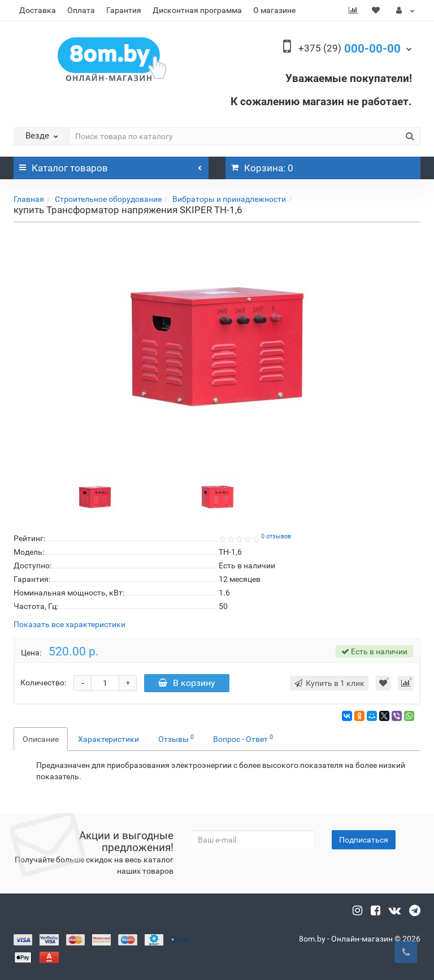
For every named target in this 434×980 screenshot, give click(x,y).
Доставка (38, 10)
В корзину (187, 683)
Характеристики (108, 739)
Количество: (43, 683)
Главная (29, 199)
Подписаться (364, 840)
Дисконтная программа (197, 10)
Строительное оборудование (108, 199)
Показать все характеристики (70, 625)
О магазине (274, 10)
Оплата (81, 10)
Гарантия (124, 10)
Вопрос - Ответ (243, 739)
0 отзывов (276, 536)
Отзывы (176, 739)
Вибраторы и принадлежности (229, 199)
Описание (41, 739)
